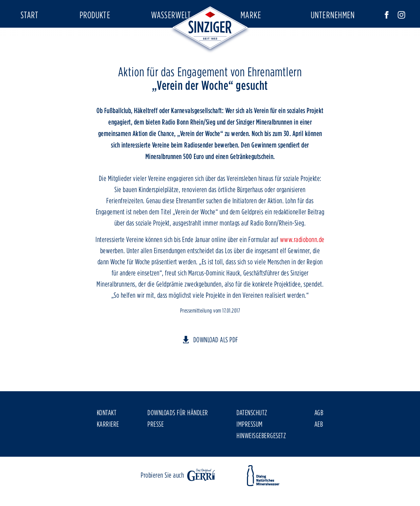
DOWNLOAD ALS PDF (216, 359)
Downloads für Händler (178, 432)
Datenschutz (252, 432)
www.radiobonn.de (302, 259)
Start (30, 15)
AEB (319, 443)
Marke (251, 15)
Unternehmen (333, 15)
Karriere (108, 443)
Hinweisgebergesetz (261, 455)
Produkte (95, 15)
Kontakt (107, 432)
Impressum (250, 443)
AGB (319, 432)
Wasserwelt (171, 15)
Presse (156, 443)
